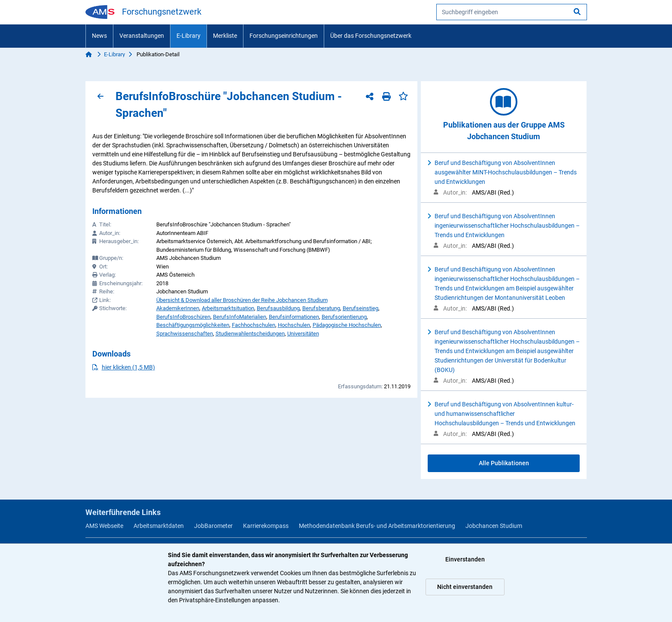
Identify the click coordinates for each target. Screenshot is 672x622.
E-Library (189, 36)
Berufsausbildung (278, 308)
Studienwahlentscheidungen (250, 334)
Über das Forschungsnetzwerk (371, 36)
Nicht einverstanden (465, 587)
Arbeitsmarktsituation (228, 308)
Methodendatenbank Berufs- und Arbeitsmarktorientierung (377, 526)
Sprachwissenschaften (185, 334)
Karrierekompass (266, 526)
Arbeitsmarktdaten (159, 526)
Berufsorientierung (344, 317)
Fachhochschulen (254, 325)
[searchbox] (512, 12)
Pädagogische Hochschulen (347, 325)
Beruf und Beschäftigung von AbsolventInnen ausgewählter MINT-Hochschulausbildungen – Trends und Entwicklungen (506, 172)
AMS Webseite (104, 526)
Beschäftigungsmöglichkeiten (193, 325)
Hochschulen (294, 325)
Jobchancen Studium (494, 526)
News (99, 36)
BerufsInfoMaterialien (240, 317)
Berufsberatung (321, 308)
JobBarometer (213, 526)
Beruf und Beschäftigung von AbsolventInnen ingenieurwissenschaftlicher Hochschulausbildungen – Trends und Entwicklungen (507, 226)
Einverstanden (465, 559)
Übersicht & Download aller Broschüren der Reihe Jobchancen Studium (242, 300)
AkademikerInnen (178, 308)
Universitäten (303, 334)
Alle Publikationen (504, 463)
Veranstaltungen (142, 36)
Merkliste (225, 36)
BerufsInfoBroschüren (183, 317)
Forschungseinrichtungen (284, 36)
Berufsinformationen (294, 317)
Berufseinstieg (360, 308)
